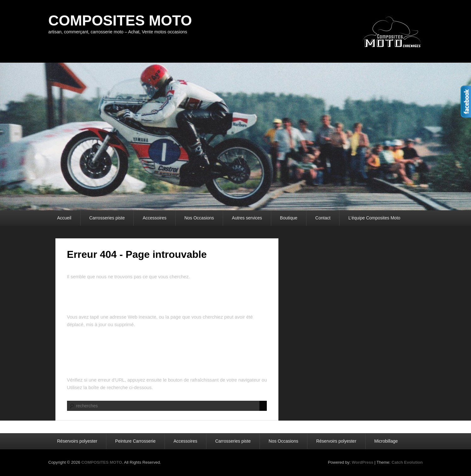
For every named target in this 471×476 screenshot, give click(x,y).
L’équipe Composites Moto (374, 218)
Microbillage (386, 441)
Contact (323, 218)
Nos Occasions (199, 218)
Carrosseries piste (107, 218)
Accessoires (154, 218)
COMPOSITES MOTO (120, 20)
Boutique (289, 218)
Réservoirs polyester (77, 441)
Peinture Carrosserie (135, 441)
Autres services (247, 218)
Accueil (64, 218)
